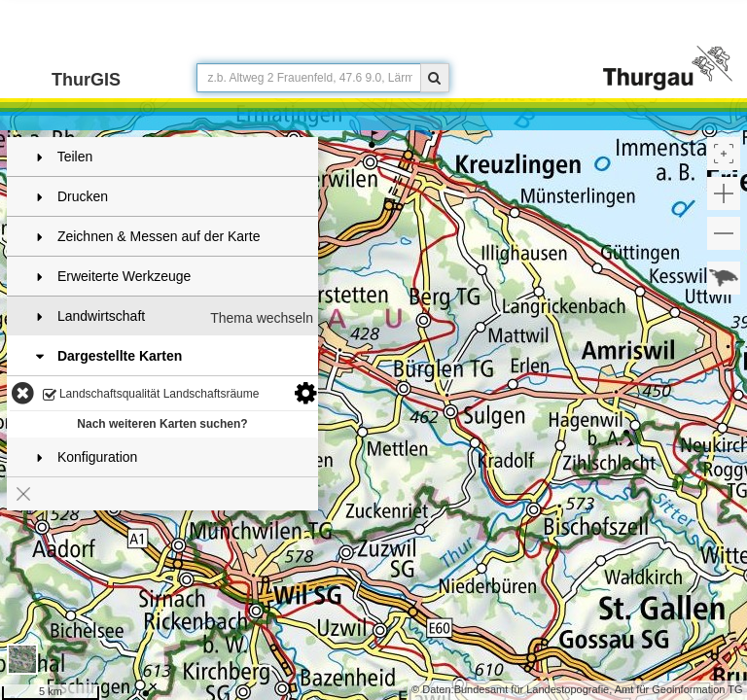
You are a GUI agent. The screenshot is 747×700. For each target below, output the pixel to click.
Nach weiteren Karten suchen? (162, 424)
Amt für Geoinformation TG (679, 689)
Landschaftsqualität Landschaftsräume (151, 395)
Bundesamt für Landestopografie (532, 689)
